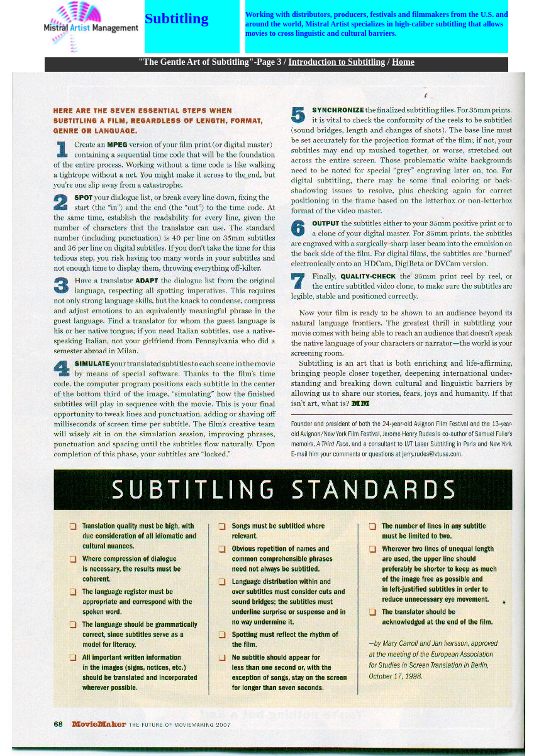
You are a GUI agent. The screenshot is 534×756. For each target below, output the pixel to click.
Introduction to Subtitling (337, 62)
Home (403, 62)
